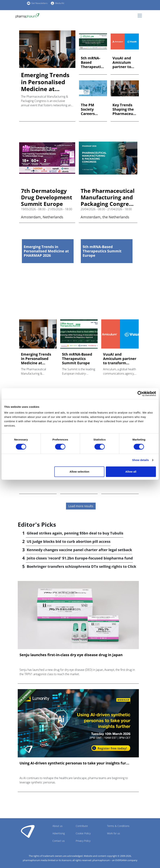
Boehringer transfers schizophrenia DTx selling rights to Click (81, 566)
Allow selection (79, 472)
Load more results (81, 506)
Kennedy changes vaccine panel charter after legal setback (79, 550)
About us (57, 826)
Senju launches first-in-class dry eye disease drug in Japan (71, 655)
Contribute (82, 826)
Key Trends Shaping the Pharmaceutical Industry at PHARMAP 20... (124, 109)
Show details (141, 460)
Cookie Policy (83, 833)
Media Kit (60, 3)
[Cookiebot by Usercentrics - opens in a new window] (140, 394)
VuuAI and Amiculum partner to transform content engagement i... (124, 62)
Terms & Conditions (118, 826)
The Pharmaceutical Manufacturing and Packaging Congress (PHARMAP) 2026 (108, 197)
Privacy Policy (83, 841)
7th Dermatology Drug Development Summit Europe (47, 197)
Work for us (114, 833)
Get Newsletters (39, 3)
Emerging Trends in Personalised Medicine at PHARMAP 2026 (45, 82)
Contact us (59, 841)
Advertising (59, 833)
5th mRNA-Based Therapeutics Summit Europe (93, 62)
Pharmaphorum (28, 831)
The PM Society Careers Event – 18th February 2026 (92, 109)
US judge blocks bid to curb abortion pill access (69, 541)
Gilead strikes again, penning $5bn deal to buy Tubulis (75, 533)
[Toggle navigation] (141, 16)
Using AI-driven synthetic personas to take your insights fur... (74, 763)
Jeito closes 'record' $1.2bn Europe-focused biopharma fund (80, 558)
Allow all (131, 472)
